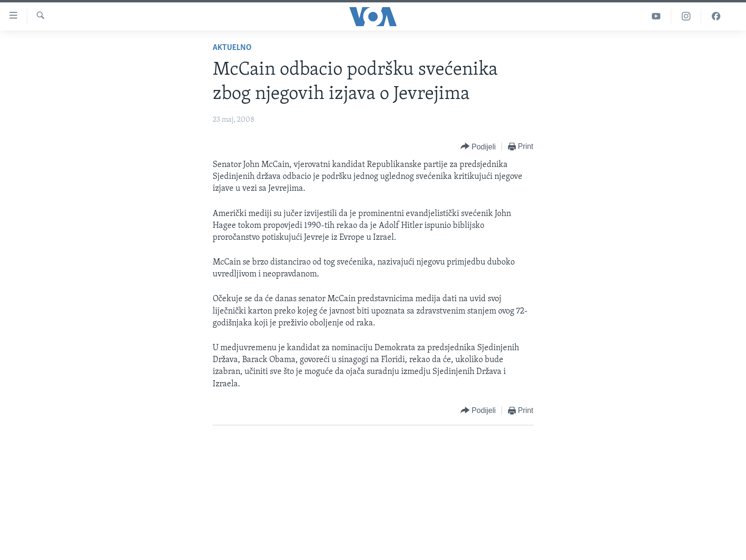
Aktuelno (232, 48)
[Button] (478, 147)
